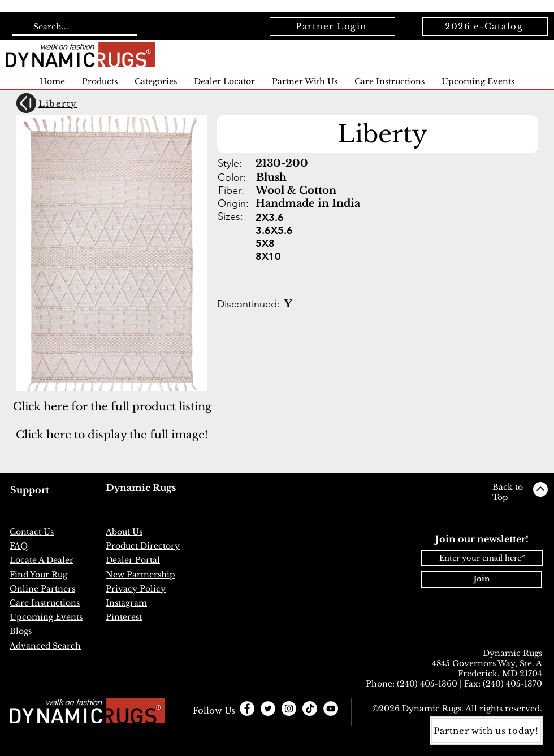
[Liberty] (76, 104)
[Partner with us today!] (486, 731)
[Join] (482, 579)
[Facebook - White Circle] (247, 709)
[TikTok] (310, 709)
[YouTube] (331, 709)
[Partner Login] (332, 26)
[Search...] (73, 27)
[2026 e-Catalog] (485, 26)
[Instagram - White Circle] (289, 709)
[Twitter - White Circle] (268, 709)
